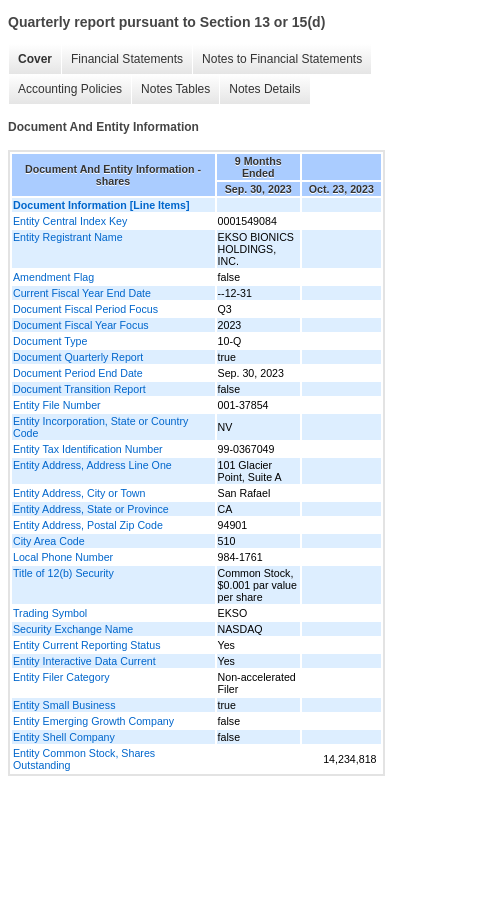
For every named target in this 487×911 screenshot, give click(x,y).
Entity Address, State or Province (91, 509)
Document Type (50, 341)
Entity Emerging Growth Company (93, 721)
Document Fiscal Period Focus (85, 309)
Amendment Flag (53, 277)
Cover (35, 59)
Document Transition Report (79, 389)
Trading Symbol (50, 613)
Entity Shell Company (64, 737)
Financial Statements (127, 59)
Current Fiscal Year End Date (82, 293)
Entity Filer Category (61, 677)
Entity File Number (57, 405)
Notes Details (264, 89)
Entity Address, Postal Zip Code (88, 525)
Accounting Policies (70, 89)
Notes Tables (175, 89)
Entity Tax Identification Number (88, 449)
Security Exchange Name (73, 629)
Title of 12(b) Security (63, 573)
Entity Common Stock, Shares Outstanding (84, 759)
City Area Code (49, 541)
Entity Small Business (64, 705)
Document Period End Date (78, 373)
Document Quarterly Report (78, 357)
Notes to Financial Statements (282, 59)
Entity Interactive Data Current (84, 661)
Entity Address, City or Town (79, 493)
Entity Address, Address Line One (92, 465)
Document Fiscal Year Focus (81, 325)
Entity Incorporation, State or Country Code (100, 427)
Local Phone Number (63, 557)
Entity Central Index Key (70, 221)
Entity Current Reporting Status (86, 645)
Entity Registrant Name (68, 237)
